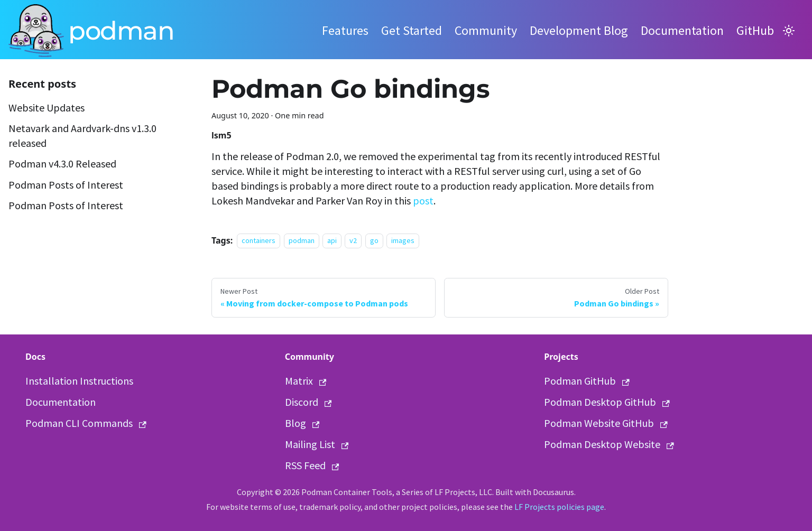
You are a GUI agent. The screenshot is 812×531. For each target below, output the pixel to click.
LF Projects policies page (559, 507)
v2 (353, 241)
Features (345, 30)
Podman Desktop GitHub (607, 402)
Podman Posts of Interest (66, 185)
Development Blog (579, 30)
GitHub (755, 30)
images (403, 241)
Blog (302, 423)
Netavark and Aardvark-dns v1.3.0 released (82, 136)
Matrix (306, 381)
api (332, 241)
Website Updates (47, 108)
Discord (308, 402)
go (374, 241)
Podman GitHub (587, 381)
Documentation (682, 30)
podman (302, 241)
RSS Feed (312, 465)
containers (259, 241)
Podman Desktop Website (609, 444)
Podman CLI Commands (86, 423)
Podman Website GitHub (606, 423)
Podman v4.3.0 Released (62, 164)
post (423, 201)
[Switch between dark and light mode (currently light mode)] (789, 31)
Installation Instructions (79, 381)
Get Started (412, 30)
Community (486, 30)
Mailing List (317, 444)
